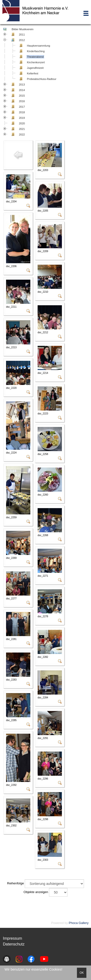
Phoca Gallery (79, 923)
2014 (22, 90)
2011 (22, 35)
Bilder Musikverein (22, 29)
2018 (22, 112)
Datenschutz (14, 944)
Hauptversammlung (38, 46)
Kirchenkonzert (36, 62)
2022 (22, 135)
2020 (22, 123)
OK (82, 973)
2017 (22, 107)
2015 (22, 96)
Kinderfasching (36, 51)
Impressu (11, 938)
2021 (22, 129)
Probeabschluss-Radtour (42, 79)
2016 (22, 101)
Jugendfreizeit (35, 68)
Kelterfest (33, 73)
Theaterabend (35, 57)
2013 (22, 85)
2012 (22, 40)
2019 (22, 118)
